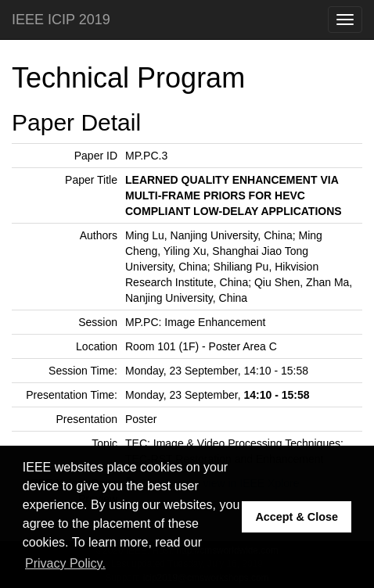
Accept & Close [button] (297, 517)
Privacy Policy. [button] (65, 563)
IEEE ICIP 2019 (61, 20)
